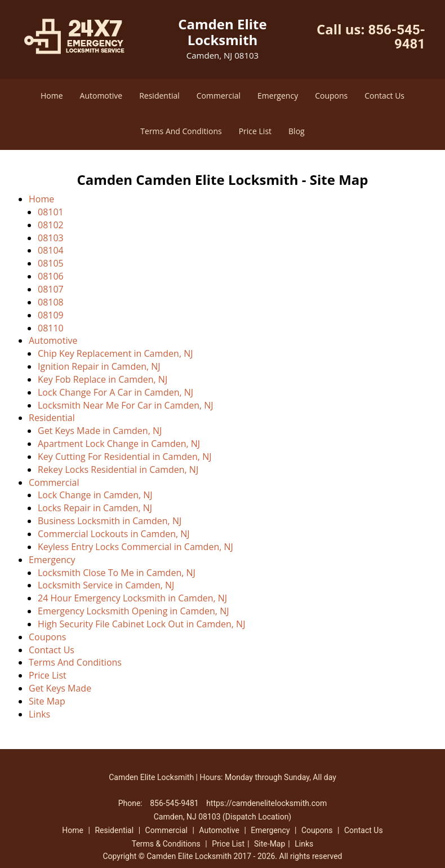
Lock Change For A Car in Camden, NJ (115, 392)
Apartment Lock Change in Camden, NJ (119, 444)
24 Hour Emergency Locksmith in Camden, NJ (132, 598)
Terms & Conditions (166, 844)
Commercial (219, 96)
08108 (51, 302)
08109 (51, 315)
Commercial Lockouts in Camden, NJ (114, 534)
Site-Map (270, 844)
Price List (255, 131)
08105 (51, 263)
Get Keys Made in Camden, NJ (100, 431)
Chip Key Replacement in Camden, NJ (115, 353)
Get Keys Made (60, 688)
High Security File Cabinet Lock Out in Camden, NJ (141, 624)
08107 (51, 289)
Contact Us (384, 96)
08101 (51, 212)
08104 (51, 250)
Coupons (331, 96)
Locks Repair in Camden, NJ (95, 508)
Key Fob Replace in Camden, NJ (103, 379)
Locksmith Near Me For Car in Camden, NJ (126, 405)
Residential (159, 96)
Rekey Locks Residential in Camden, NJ (118, 470)
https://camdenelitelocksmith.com (266, 803)
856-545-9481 (397, 37)
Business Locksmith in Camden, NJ (110, 521)
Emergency (278, 96)
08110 (51, 328)
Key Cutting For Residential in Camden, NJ (124, 457)
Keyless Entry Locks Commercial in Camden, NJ (135, 547)
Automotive (101, 96)
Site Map (47, 701)
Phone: (132, 803)
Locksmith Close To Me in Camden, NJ (117, 573)
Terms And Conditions (181, 131)
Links (39, 714)
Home (52, 96)
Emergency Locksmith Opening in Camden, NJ (133, 611)
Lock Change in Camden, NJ (95, 495)
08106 (51, 276)
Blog (297, 131)
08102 (51, 225)
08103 (51, 238)
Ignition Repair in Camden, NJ (99, 366)
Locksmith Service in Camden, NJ (106, 585)
